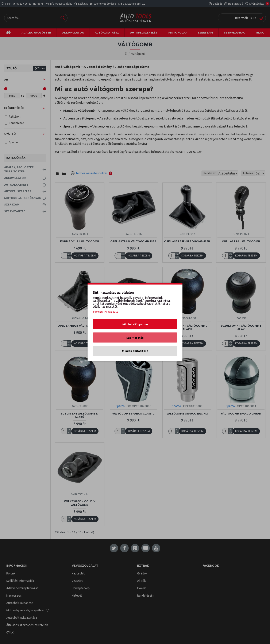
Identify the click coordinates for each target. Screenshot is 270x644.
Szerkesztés (135, 338)
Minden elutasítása (135, 351)
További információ (105, 312)
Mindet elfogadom (135, 324)
